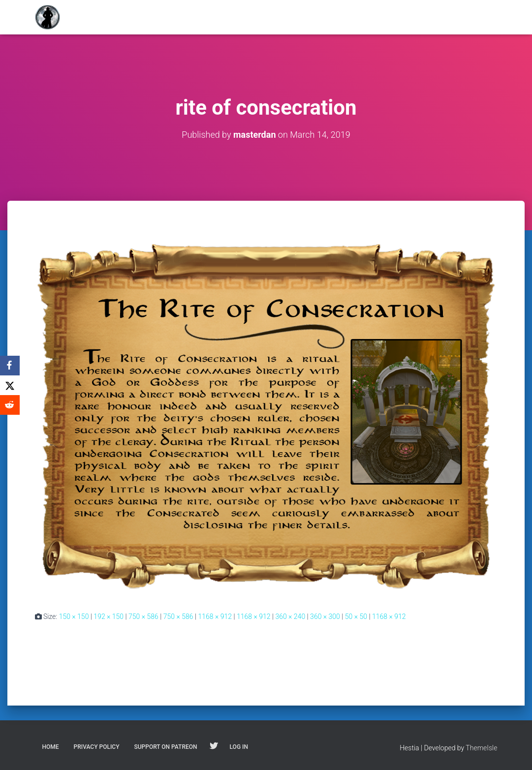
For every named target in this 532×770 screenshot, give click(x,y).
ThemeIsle (481, 748)
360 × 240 (290, 616)
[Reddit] (10, 405)
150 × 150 (74, 616)
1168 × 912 (215, 616)
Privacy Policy (97, 747)
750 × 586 (143, 616)
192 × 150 (109, 616)
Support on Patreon (165, 747)
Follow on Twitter (214, 746)
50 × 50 (356, 616)
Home (51, 747)
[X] (10, 385)
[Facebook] (10, 366)
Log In (239, 747)
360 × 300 (325, 616)
